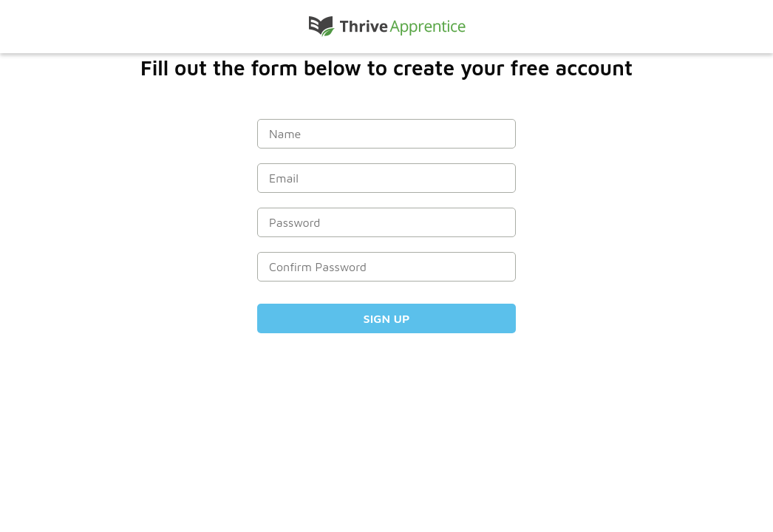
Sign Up (387, 318)
